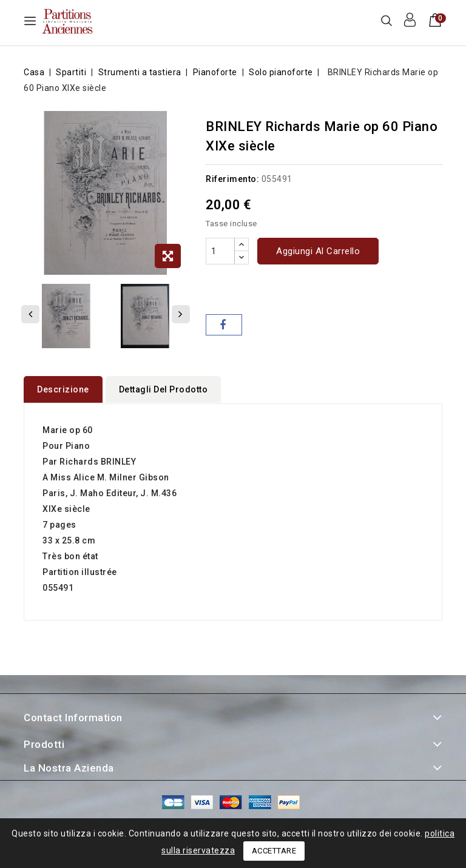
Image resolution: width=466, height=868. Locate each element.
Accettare (274, 851)
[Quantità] (220, 251)
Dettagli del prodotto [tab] (164, 389)
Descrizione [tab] (63, 389)
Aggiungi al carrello (318, 251)
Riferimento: (232, 179)
